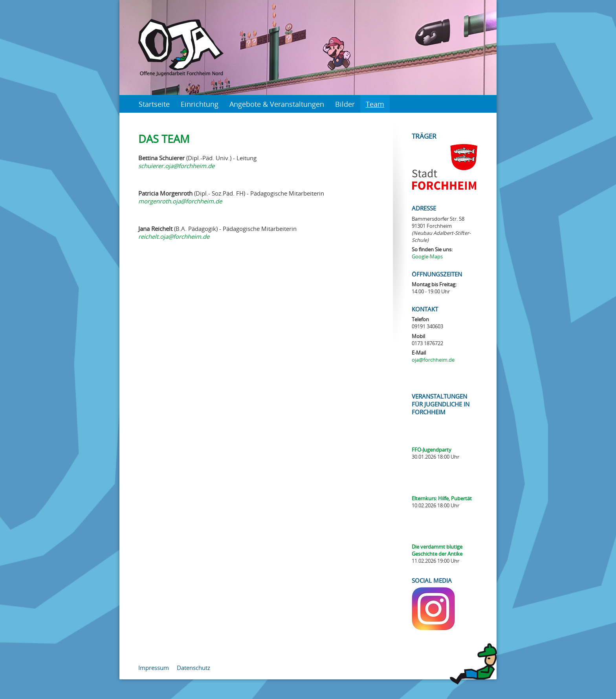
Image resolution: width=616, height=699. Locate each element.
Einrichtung (200, 104)
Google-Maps (427, 256)
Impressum (154, 668)
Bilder (345, 104)
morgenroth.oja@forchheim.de (180, 201)
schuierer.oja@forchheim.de (176, 166)
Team (375, 104)
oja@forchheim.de (433, 360)
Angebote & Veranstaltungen (277, 104)
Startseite (154, 104)
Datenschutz (193, 668)
